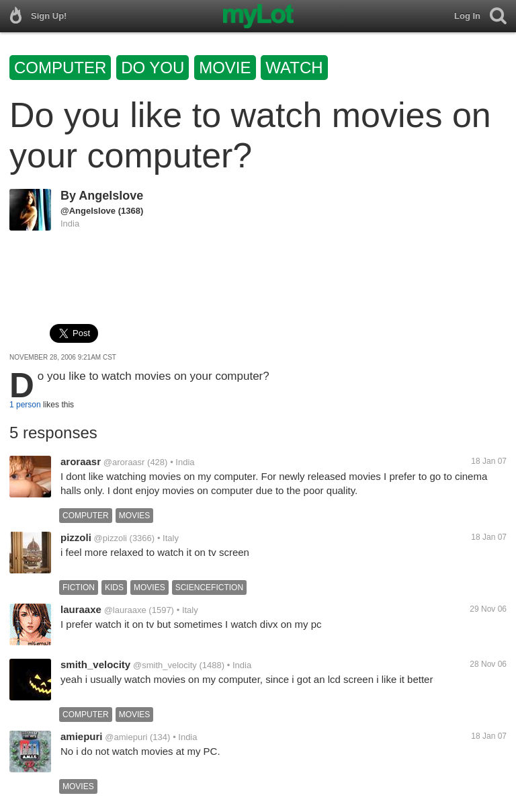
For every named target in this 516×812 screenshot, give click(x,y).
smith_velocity (95, 664)
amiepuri (82, 736)
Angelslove (111, 196)
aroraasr (81, 461)
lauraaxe (81, 609)
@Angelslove (88, 211)
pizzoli (76, 537)
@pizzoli (111, 538)
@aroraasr (124, 462)
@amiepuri (126, 737)
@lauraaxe (125, 610)
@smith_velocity (165, 665)
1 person (25, 405)
